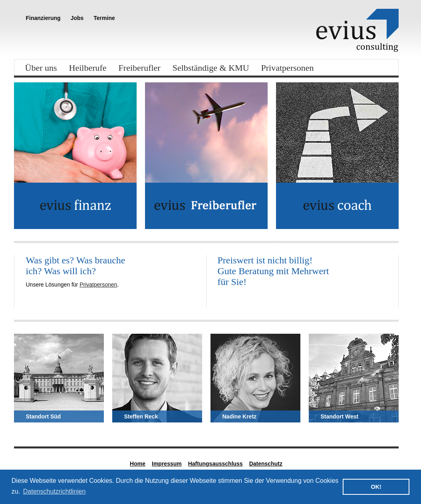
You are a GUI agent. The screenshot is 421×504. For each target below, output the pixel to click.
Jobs (77, 18)
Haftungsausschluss (215, 464)
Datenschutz (266, 464)
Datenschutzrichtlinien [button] (55, 491)
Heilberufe (88, 68)
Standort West (340, 416)
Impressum (167, 464)
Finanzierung (43, 18)
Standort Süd (44, 416)
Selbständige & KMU (211, 68)
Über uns (41, 68)
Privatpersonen (288, 68)
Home (138, 464)
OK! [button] (376, 487)
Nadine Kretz (240, 416)
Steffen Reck (141, 416)
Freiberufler (140, 68)
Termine (104, 18)
